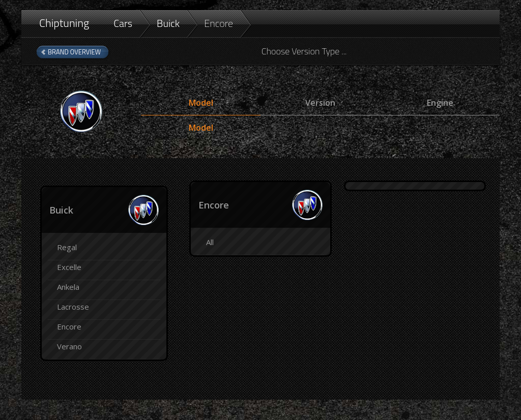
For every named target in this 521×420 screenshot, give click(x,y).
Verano (69, 346)
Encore (219, 23)
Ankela (68, 287)
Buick (168, 23)
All (210, 242)
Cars (123, 23)
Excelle (69, 267)
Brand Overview (74, 52)
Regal (67, 247)
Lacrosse (73, 307)
